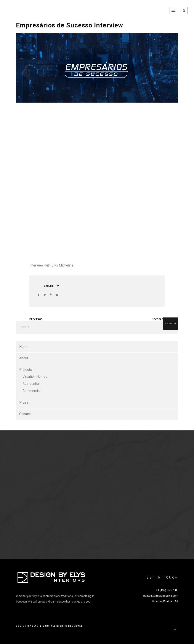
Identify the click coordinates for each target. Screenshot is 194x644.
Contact (25, 414)
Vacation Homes (35, 377)
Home (24, 347)
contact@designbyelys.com (161, 596)
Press (24, 402)
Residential (31, 384)
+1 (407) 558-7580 (167, 590)
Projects (26, 370)
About (24, 358)
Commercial (31, 391)
